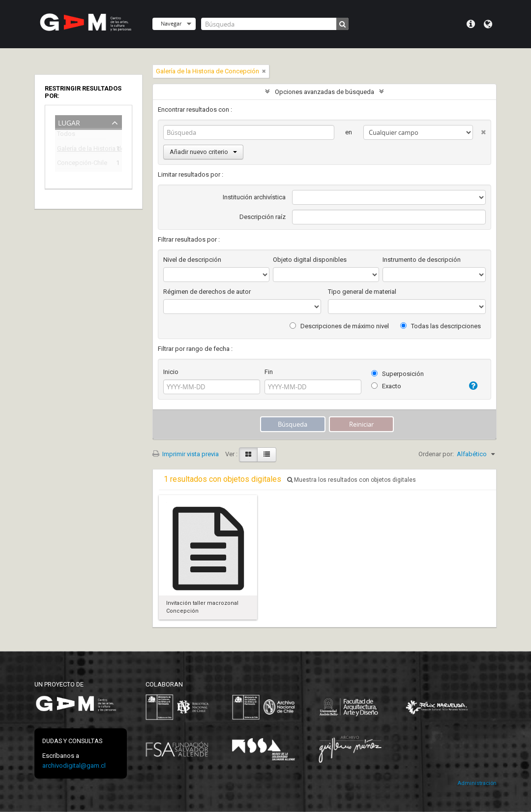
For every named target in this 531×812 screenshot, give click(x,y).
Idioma (488, 24)
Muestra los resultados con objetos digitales (352, 480)
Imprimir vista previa (186, 454)
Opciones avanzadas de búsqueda (324, 92)
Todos (66, 136)
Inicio (171, 372)
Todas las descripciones (441, 326)
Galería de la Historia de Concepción (82, 150)
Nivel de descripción (192, 260)
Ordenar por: (436, 454)
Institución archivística (254, 197)
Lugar (69, 122)
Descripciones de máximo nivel (339, 326)
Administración (477, 783)
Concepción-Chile (82, 164)
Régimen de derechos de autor (207, 292)
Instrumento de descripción (422, 260)
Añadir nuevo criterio (203, 152)
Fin (269, 372)
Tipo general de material (362, 292)
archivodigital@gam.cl (74, 765)
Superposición (398, 374)
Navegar (171, 23)
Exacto (386, 386)
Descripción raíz (263, 217)
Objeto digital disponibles (310, 260)
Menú (471, 24)
